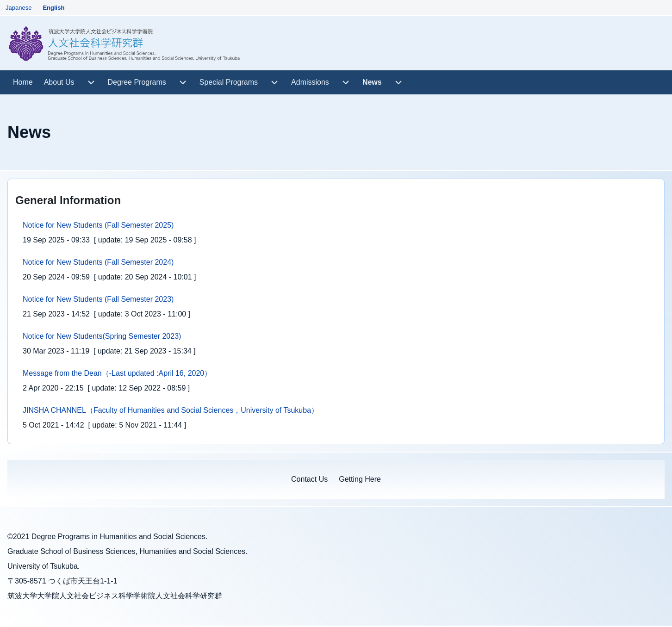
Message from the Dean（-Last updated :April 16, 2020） (117, 373)
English (53, 8)
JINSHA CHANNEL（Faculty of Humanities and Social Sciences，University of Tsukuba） (171, 410)
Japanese (19, 8)
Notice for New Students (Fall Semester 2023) (98, 299)
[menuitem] (23, 82)
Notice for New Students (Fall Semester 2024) (98, 262)
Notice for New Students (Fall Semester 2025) (98, 225)
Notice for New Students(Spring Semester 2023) (102, 336)
